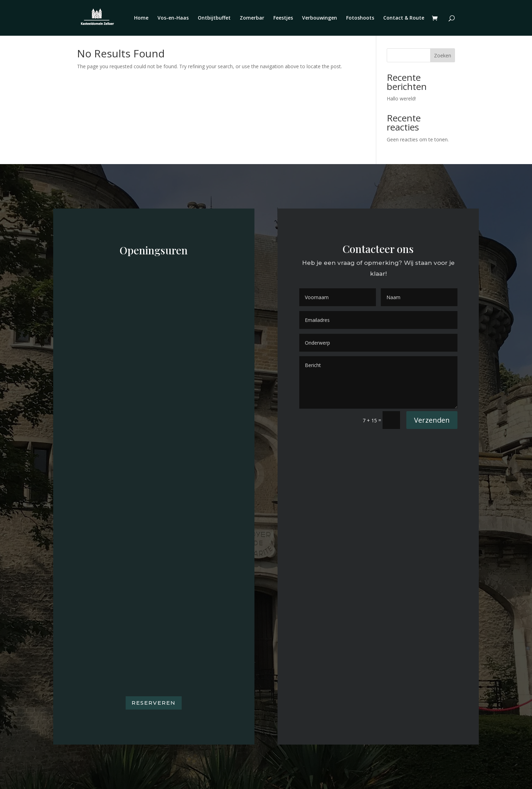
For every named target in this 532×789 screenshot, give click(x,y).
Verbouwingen (320, 18)
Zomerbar (252, 18)
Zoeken (443, 55)
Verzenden (432, 420)
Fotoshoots (360, 18)
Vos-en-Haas (173, 18)
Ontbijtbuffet (214, 18)
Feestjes (283, 18)
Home (141, 18)
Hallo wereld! (401, 98)
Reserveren (154, 703)
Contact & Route (404, 18)
